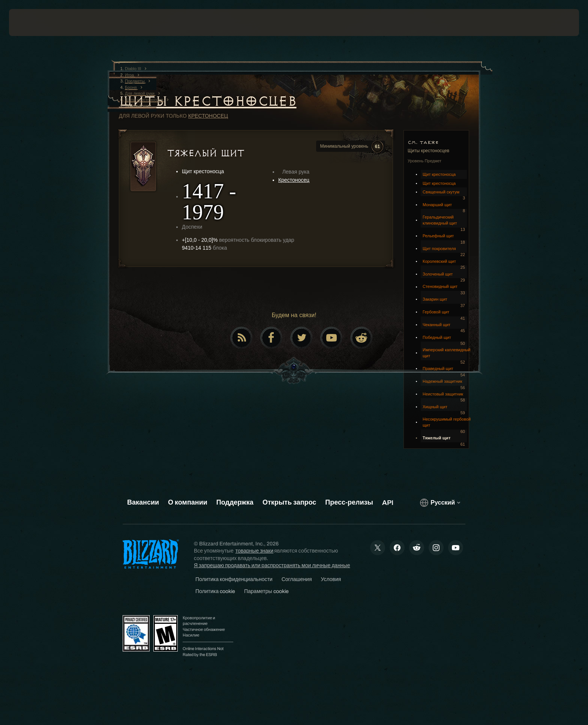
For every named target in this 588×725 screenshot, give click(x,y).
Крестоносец (208, 116)
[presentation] (37, 22)
